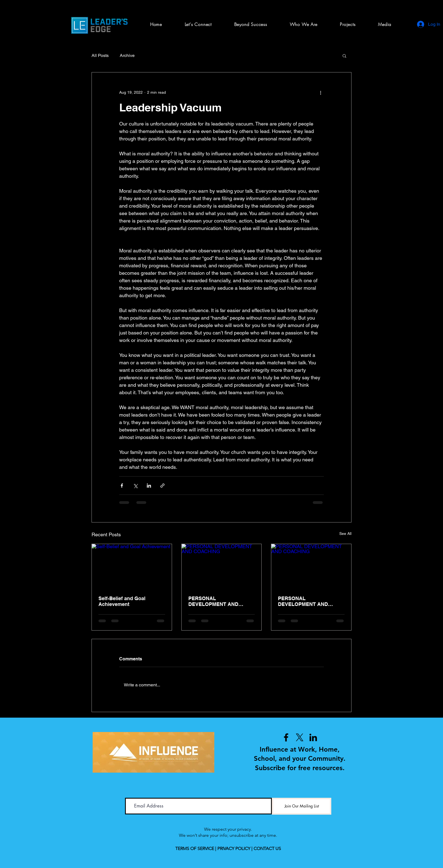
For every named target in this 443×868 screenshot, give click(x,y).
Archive (127, 55)
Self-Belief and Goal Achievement (122, 601)
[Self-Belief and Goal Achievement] (132, 566)
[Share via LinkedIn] (149, 486)
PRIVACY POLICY (234, 849)
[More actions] (320, 92)
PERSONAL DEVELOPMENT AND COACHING (213, 601)
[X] (300, 737)
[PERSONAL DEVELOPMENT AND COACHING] (222, 566)
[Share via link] (162, 486)
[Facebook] (286, 737)
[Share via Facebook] (122, 486)
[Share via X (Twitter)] (135, 486)
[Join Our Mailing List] (302, 806)
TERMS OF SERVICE (195, 849)
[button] (348, 24)
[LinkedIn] (313, 737)
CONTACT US (267, 849)
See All (345, 534)
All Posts (100, 55)
